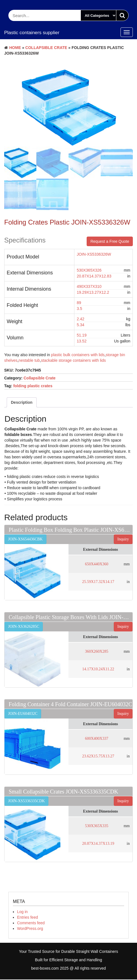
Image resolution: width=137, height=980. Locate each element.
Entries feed (28, 918)
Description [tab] (22, 403)
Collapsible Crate (46, 48)
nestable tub (29, 361)
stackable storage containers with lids (74, 361)
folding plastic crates (33, 387)
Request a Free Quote (110, 242)
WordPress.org (30, 929)
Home (15, 48)
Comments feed (31, 923)
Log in (22, 912)
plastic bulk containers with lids (78, 356)
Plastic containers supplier (32, 33)
